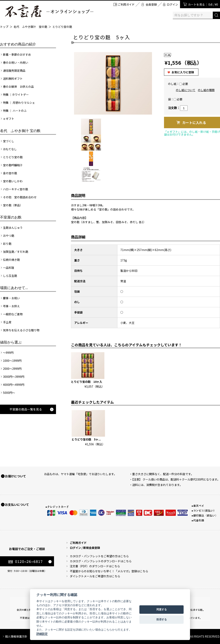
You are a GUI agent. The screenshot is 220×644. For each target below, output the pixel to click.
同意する (162, 609)
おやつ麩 (9, 236)
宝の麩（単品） (13, 205)
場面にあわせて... (14, 288)
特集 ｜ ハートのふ (15, 111)
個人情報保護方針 (16, 636)
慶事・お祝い (11, 298)
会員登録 (151, 4)
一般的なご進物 (13, 314)
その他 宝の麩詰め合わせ (20, 197)
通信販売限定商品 (14, 71)
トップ (4, 27)
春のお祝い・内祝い (16, 62)
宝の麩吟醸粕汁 (13, 165)
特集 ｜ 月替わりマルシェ (19, 103)
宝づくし (9, 141)
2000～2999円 (12, 369)
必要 (185, 84)
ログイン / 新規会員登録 (85, 548)
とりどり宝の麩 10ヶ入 (87, 382)
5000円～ (9, 393)
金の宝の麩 (10, 173)
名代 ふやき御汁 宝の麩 (30, 27)
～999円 (8, 353)
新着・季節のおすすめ (17, 54)
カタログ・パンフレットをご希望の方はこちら (99, 556)
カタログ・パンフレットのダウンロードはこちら (101, 561)
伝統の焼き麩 (11, 260)
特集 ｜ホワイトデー (16, 95)
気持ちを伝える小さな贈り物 (21, 330)
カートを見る (203, 4)
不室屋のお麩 (11, 217)
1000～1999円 (12, 361)
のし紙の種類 (206, 90)
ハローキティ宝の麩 (15, 189)
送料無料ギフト (13, 79)
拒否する (162, 619)
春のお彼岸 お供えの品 (18, 87)
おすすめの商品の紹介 (18, 44)
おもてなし (10, 149)
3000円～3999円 (14, 377)
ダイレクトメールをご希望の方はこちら (95, 576)
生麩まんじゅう (13, 228)
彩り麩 (7, 244)
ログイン (172, 4)
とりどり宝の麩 (62, 27)
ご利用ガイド (126, 4)
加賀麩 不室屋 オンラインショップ (49, 11)
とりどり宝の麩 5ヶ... (86, 439)
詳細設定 (42, 634)
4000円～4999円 (14, 385)
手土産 (7, 322)
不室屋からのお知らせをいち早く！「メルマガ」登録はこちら (109, 571)
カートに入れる (194, 122)
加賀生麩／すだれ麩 (16, 252)
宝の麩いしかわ (13, 181)
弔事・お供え (11, 306)
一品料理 (9, 268)
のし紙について (186, 90)
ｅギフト (9, 119)
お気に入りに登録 (183, 72)
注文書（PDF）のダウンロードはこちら (95, 566)
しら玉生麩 (10, 276)
